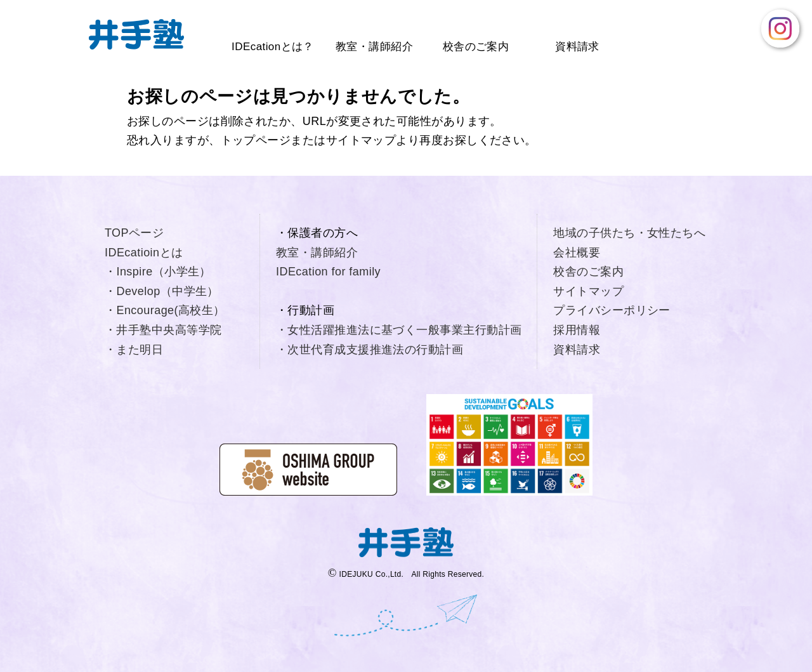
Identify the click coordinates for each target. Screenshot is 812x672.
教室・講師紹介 (374, 47)
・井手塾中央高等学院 (163, 330)
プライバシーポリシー (612, 310)
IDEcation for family (328, 272)
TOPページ (134, 233)
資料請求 (577, 47)
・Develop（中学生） (162, 291)
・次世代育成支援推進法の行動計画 (370, 350)
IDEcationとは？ (273, 47)
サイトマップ (588, 291)
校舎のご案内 (476, 47)
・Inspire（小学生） (158, 272)
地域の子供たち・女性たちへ (629, 233)
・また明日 (134, 350)
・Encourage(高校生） (165, 310)
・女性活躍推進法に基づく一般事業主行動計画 (399, 330)
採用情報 (577, 330)
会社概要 (577, 253)
